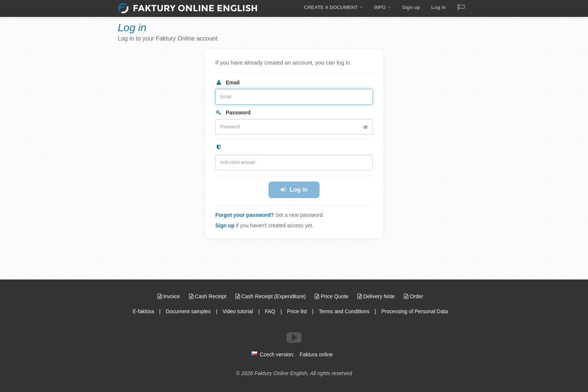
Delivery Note (377, 296)
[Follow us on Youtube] (294, 338)
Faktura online (316, 354)
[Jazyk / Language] (461, 8)
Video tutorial (238, 311)
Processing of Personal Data (415, 311)
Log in (439, 7)
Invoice (169, 296)
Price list (297, 311)
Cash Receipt (208, 296)
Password (233, 113)
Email (227, 83)
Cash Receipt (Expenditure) (271, 296)
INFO (383, 7)
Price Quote (332, 296)
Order (414, 296)
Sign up (411, 7)
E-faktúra (143, 311)
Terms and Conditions (344, 311)
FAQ (270, 311)
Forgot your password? (244, 215)
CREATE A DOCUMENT (334, 7)
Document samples (188, 311)
